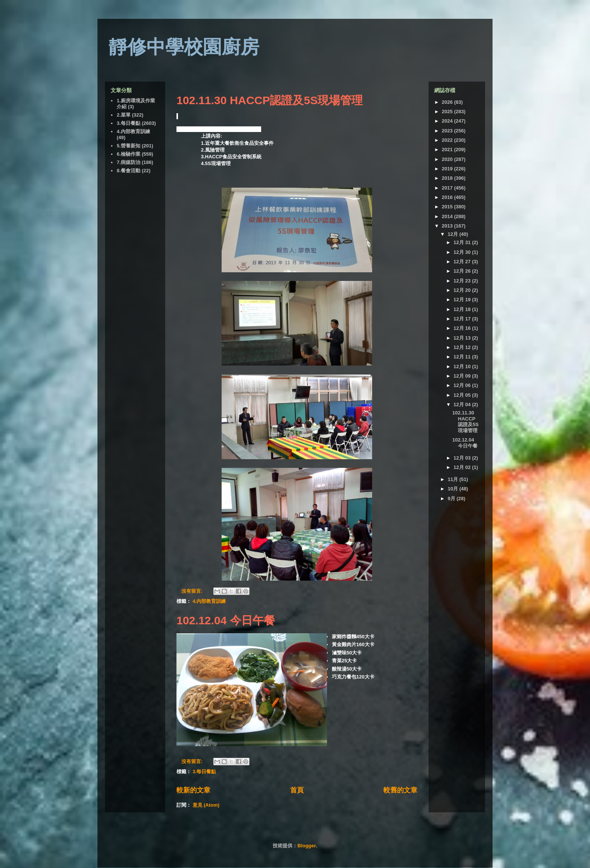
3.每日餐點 (205, 772)
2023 (448, 131)
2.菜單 (124, 115)
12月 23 (463, 281)
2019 (448, 169)
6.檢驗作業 (128, 154)
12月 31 (463, 242)
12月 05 (463, 395)
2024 (448, 121)
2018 (448, 178)
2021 (448, 149)
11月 (454, 479)
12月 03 (463, 458)
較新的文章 (193, 790)
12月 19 (463, 300)
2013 (448, 226)
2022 (448, 140)
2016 (448, 197)
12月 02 (463, 467)
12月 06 (463, 385)
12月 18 (463, 309)
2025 (448, 112)
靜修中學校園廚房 (184, 47)
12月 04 (463, 404)
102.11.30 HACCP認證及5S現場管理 (270, 100)
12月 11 (463, 357)
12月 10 (463, 366)
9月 (452, 498)
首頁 (297, 790)
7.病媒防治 (128, 162)
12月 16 (463, 328)
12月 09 (463, 376)
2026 (448, 102)
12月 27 (463, 262)
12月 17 (463, 319)
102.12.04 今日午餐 (226, 620)
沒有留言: (193, 591)
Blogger (306, 846)
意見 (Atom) (206, 805)
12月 (454, 234)
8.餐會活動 (128, 171)
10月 (454, 489)
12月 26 (463, 271)
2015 (448, 207)
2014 (448, 216)
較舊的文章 (400, 790)
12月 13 (463, 338)
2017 (448, 188)
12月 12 (463, 347)
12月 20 (463, 290)
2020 (448, 159)
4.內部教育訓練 (209, 601)
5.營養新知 (128, 146)
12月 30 (463, 252)
